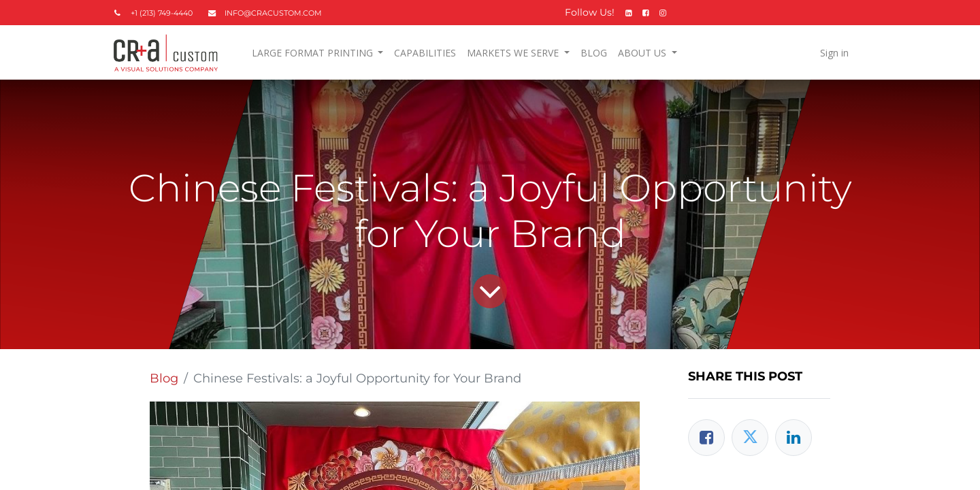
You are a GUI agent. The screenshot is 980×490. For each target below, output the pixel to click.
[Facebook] (706, 438)
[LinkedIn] (794, 438)
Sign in (834, 53)
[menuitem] (425, 53)
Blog (164, 378)
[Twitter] (750, 438)
